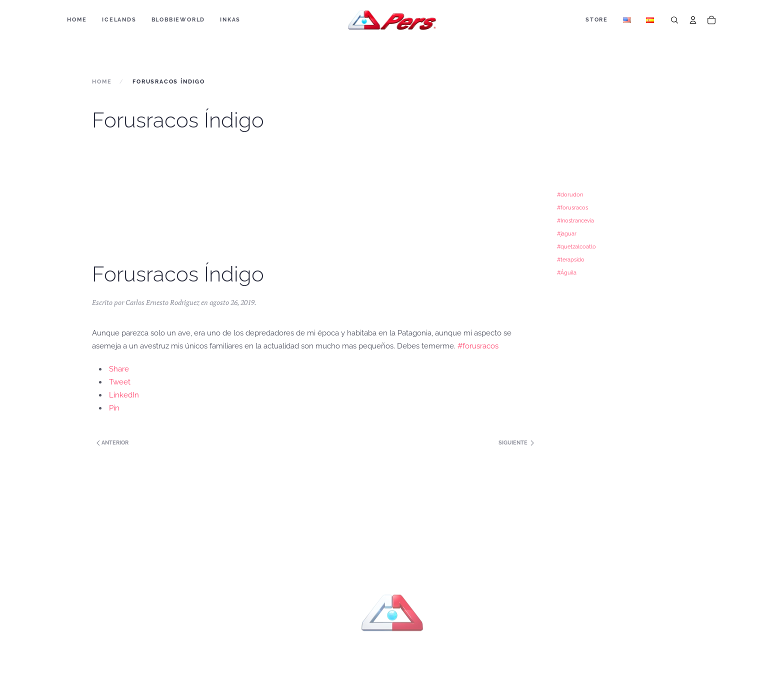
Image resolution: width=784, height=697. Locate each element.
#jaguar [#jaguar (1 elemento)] (567, 233)
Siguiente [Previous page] (516, 443)
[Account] (693, 20)
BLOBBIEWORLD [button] (178, 20)
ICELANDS (119, 20)
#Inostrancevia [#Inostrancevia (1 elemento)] (575, 220)
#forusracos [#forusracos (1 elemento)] (572, 207)
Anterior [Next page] (112, 443)
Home (77, 20)
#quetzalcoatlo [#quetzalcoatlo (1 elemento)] (576, 246)
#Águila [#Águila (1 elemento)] (567, 272)
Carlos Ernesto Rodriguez (162, 302)
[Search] (674, 20)
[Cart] (711, 20)
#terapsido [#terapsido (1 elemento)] (571, 259)
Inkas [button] (230, 20)
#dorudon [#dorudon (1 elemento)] (570, 194)
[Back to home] (392, 20)
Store (597, 20)
